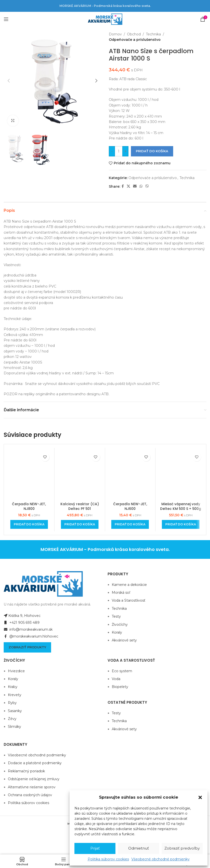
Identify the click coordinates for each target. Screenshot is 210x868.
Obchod (134, 34)
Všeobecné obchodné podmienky (161, 859)
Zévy (12, 719)
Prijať (95, 848)
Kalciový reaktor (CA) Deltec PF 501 (80, 506)
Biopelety (120, 687)
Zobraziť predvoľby (182, 848)
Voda (116, 679)
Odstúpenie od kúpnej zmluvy (34, 779)
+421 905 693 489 (22, 623)
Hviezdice (16, 671)
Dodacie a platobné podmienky (35, 763)
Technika (153, 34)
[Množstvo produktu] (119, 151)
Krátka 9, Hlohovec (22, 616)
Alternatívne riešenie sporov (32, 787)
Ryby (12, 703)
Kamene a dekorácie (129, 585)
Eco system (122, 671)
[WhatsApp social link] (141, 186)
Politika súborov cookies (108, 859)
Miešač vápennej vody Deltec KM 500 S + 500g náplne (181, 509)
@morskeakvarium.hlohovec (31, 636)
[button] (200, 797)
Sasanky (15, 711)
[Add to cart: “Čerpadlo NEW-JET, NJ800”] (29, 524)
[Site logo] (105, 19)
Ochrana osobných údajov (30, 795)
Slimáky (14, 727)
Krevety (15, 695)
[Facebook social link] (123, 186)
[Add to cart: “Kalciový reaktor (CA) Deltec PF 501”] (80, 524)
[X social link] (128, 186)
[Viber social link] (147, 186)
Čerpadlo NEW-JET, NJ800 (29, 506)
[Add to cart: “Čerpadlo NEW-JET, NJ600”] (130, 524)
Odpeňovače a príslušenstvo (135, 40)
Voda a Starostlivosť (129, 600)
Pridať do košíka (152, 151)
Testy (116, 616)
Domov (115, 34)
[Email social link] (135, 186)
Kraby (13, 687)
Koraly (117, 632)
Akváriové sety (124, 640)
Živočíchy (120, 624)
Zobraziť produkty (27, 647)
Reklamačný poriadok (26, 771)
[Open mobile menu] (6, 19)
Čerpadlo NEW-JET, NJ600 (130, 506)
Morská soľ (121, 593)
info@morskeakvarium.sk (28, 629)
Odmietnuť (139, 848)
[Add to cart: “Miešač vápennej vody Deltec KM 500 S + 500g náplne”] (181, 524)
